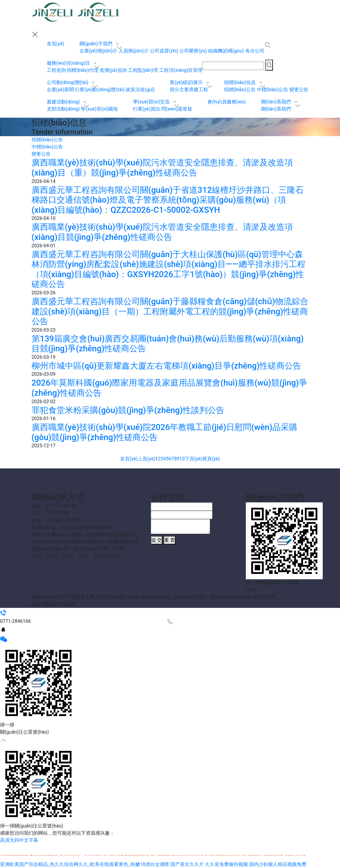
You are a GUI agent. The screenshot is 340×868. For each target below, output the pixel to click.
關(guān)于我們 (97, 44)
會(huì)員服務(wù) (227, 102)
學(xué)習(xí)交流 (152, 102)
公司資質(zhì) (164, 51)
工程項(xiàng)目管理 (181, 70)
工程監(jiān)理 (143, 70)
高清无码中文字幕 (19, 840)
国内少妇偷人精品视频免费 (278, 864)
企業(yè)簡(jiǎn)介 (99, 51)
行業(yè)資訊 (146, 109)
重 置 (170, 540)
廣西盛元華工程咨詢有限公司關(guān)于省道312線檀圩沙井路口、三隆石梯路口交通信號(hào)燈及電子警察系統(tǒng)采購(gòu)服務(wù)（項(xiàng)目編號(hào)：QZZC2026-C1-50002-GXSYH (168, 200)
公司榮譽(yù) (193, 51)
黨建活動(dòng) (64, 102)
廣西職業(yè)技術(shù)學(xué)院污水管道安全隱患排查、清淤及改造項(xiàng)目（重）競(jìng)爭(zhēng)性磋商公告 (162, 168)
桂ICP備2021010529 (53, 604)
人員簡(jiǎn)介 (134, 51)
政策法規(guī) (140, 90)
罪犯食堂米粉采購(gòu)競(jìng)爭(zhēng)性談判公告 (128, 410)
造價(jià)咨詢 (113, 70)
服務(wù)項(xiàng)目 (69, 63)
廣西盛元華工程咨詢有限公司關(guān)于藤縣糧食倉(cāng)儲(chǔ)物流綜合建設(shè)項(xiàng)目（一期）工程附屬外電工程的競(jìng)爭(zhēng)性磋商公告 (170, 311)
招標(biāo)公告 (240, 90)
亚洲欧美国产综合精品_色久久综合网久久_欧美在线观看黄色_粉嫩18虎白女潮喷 (85, 864)
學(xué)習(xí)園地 (99, 109)
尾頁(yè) (211, 459)
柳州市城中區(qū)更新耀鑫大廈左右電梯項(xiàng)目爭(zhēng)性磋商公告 (167, 366)
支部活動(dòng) (63, 109)
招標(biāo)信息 (240, 82)
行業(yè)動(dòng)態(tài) (100, 90)
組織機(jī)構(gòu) (226, 51)
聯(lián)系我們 (277, 102)
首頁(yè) (56, 44)
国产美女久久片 (187, 864)
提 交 (157, 540)
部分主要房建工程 (189, 90)
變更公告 (299, 90)
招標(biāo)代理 (83, 70)
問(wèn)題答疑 (177, 109)
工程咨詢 (56, 70)
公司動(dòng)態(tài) (68, 82)
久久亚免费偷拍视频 (226, 864)
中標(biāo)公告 (273, 90)
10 (182, 459)
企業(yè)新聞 (60, 90)
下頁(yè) (194, 459)
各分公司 (255, 51)
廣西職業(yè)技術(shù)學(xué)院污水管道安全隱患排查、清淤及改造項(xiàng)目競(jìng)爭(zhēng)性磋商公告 (162, 232)
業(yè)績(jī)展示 (187, 82)
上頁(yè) (146, 459)
